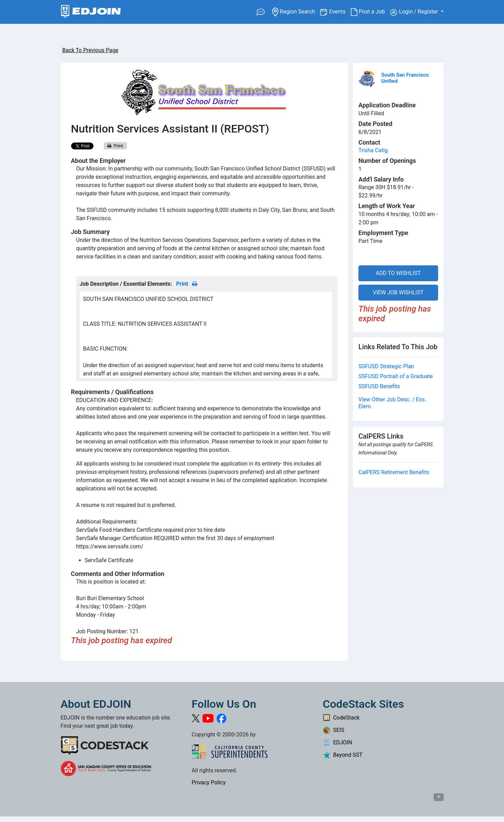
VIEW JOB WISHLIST (398, 292)
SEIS (334, 730)
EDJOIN (338, 742)
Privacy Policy (209, 782)
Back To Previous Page (90, 50)
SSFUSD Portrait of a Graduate (396, 376)
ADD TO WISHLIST (398, 273)
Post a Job (370, 12)
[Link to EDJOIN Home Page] (91, 12)
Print (115, 146)
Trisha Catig (373, 150)
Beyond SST (343, 755)
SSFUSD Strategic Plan (386, 366)
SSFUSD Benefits (379, 386)
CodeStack (341, 718)
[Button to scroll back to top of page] (439, 797)
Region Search (296, 11)
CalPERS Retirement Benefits (394, 472)
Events (340, 11)
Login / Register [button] (415, 12)
